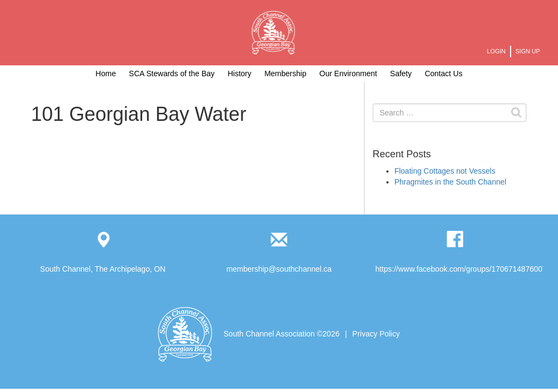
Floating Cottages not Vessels (445, 171)
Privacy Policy (376, 334)
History (240, 73)
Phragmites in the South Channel (450, 182)
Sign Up (528, 51)
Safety (401, 73)
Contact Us (443, 73)
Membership (285, 73)
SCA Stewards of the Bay (172, 73)
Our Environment (348, 73)
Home (105, 73)
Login (496, 51)
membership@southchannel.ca (279, 269)
